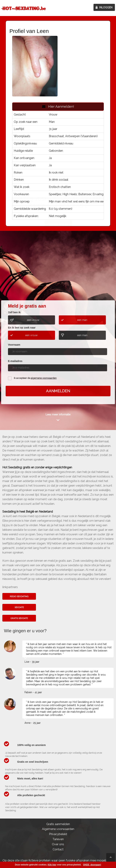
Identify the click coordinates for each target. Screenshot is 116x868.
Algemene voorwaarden (58, 829)
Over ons (58, 844)
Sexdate (19, 607)
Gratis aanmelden (58, 824)
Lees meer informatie (58, 415)
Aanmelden (58, 391)
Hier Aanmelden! (58, 106)
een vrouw (33, 320)
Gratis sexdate (19, 618)
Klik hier (52, 865)
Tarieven (58, 839)
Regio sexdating (19, 596)
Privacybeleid (58, 834)
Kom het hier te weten (58, 271)
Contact (58, 849)
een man (82, 320)
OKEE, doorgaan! (92, 865)
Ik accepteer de (35, 378)
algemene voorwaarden (44, 378)
